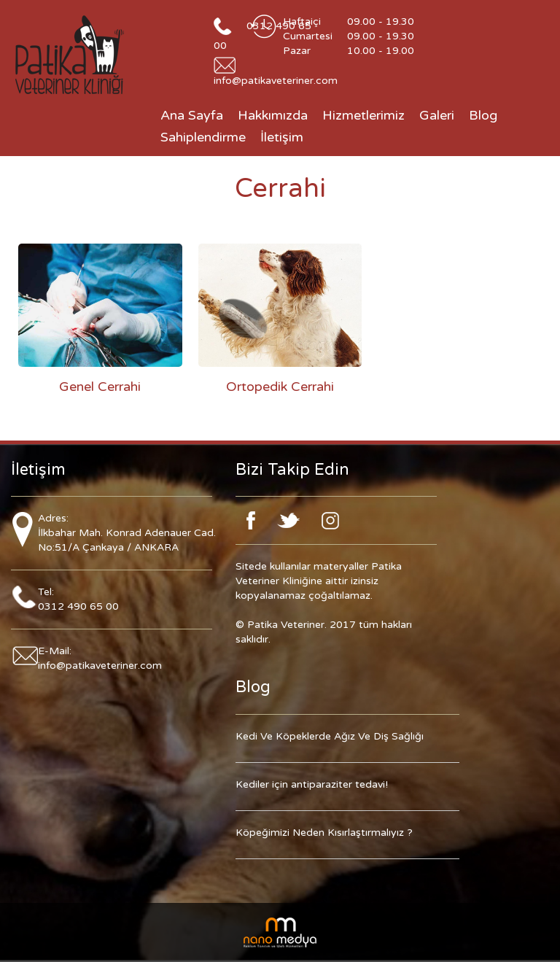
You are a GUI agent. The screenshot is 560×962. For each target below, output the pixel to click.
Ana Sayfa (192, 115)
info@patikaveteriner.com (276, 81)
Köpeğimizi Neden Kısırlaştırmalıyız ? (324, 833)
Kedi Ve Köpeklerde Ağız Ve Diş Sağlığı (330, 736)
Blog (483, 115)
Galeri (437, 115)
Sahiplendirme (203, 137)
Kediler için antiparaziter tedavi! (312, 784)
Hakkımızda (273, 115)
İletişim (282, 137)
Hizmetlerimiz (363, 115)
